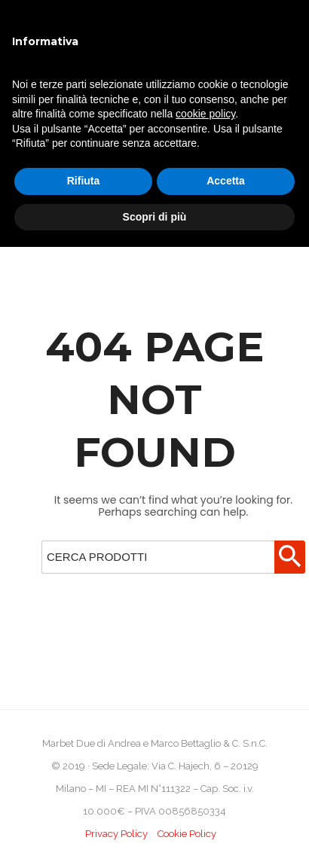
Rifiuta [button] (84, 181)
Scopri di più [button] (155, 217)
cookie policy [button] (205, 114)
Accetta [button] (226, 181)
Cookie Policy (187, 834)
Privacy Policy (116, 834)
